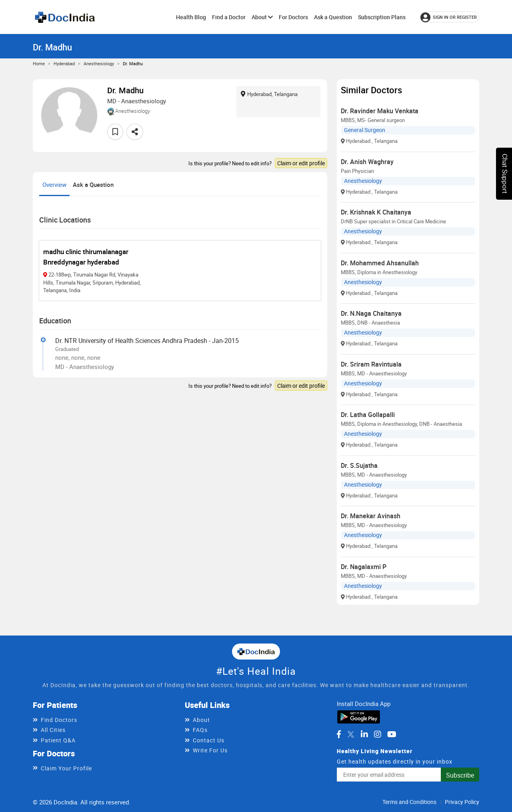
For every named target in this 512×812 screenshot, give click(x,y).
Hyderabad (64, 63)
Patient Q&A (58, 740)
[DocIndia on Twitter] (351, 734)
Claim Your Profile (66, 768)
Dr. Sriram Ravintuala (371, 364)
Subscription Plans (382, 17)
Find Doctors (59, 720)
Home (39, 63)
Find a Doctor (229, 17)
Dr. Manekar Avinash (371, 516)
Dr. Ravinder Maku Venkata (380, 111)
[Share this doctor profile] (135, 132)
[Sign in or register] (450, 17)
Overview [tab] (54, 184)
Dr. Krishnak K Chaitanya (376, 212)
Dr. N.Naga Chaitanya (371, 313)
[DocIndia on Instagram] (378, 734)
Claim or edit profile (301, 163)
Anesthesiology (99, 63)
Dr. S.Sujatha (359, 465)
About (262, 17)
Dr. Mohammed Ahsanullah (380, 263)
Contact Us (209, 740)
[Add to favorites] (115, 132)
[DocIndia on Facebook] (339, 734)
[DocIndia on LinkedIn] (364, 734)
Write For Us (210, 750)
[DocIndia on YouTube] (392, 734)
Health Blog (191, 17)
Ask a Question (333, 17)
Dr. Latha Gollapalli (368, 415)
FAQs (200, 730)
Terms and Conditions (409, 802)
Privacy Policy (462, 802)
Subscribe (460, 775)
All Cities (53, 730)
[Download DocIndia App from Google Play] (359, 716)
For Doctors (293, 17)
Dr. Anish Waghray (367, 162)
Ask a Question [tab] (93, 184)
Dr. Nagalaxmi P (364, 567)
